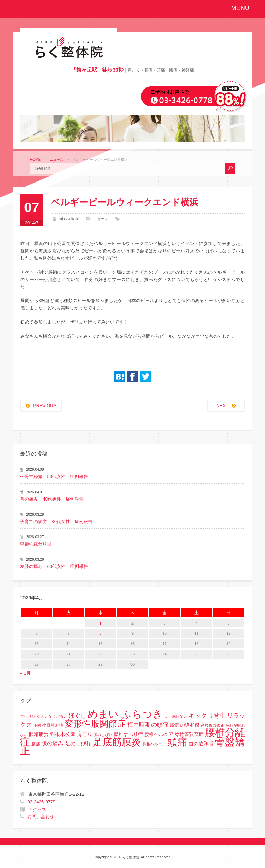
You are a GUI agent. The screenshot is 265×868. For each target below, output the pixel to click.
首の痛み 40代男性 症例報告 (52, 499)
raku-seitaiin (69, 219)
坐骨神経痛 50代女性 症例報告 (54, 477)
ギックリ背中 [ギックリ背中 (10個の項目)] (207, 716)
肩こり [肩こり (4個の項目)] (85, 734)
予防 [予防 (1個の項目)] (37, 725)
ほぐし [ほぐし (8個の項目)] (77, 716)
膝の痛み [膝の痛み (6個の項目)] (53, 743)
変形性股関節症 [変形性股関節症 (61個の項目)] (95, 724)
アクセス (37, 809)
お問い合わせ (41, 817)
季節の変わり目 (36, 544)
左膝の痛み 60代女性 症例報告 (54, 566)
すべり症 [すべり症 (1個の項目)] (28, 716)
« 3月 (25, 673)
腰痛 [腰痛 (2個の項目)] (36, 744)
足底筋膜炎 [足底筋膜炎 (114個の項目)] (117, 742)
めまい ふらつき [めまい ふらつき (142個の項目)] (125, 714)
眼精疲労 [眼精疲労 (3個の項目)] (39, 734)
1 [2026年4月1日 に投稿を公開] (100, 623)
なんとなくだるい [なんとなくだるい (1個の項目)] (52, 716)
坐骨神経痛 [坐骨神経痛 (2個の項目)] (53, 725)
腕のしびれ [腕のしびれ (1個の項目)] (103, 735)
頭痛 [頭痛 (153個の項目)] (177, 742)
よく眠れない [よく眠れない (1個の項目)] (176, 716)
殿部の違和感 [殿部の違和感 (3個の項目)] (185, 725)
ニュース (57, 160)
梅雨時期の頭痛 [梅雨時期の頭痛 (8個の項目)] (148, 725)
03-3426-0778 (41, 802)
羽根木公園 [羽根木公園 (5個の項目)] (63, 734)
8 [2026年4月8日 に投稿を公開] (100, 633)
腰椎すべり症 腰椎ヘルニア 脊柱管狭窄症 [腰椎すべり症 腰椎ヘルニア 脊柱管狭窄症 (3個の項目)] (159, 734)
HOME (35, 160)
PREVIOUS (45, 406)
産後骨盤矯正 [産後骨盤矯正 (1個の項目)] (212, 725)
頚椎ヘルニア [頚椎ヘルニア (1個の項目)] (154, 744)
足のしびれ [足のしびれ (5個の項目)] (78, 743)
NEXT (222, 406)
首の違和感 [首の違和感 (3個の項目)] (201, 744)
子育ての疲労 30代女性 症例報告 (56, 521)
